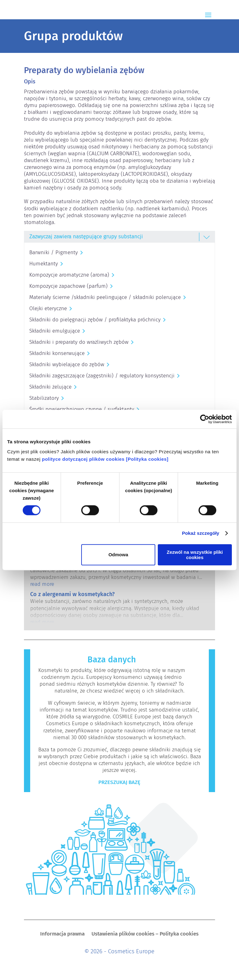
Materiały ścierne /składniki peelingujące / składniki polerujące (105, 297)
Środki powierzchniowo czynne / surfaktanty (82, 409)
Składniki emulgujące (55, 331)
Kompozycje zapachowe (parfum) (68, 286)
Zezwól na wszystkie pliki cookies (195, 555)
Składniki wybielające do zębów (67, 364)
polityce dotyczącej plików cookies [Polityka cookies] (105, 459)
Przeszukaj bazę (119, 782)
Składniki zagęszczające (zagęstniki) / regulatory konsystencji (102, 376)
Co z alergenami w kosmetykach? (72, 594)
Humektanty (44, 264)
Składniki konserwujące (57, 353)
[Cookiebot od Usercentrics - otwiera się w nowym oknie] (205, 419)
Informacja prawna (62, 934)
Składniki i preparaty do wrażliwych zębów (79, 342)
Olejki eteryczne (48, 308)
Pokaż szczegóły (201, 533)
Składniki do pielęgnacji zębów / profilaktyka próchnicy (95, 320)
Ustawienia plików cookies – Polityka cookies (145, 934)
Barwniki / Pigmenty (54, 252)
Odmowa (118, 555)
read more (42, 584)
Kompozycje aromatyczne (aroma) (69, 275)
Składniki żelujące (50, 387)
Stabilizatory (44, 398)
